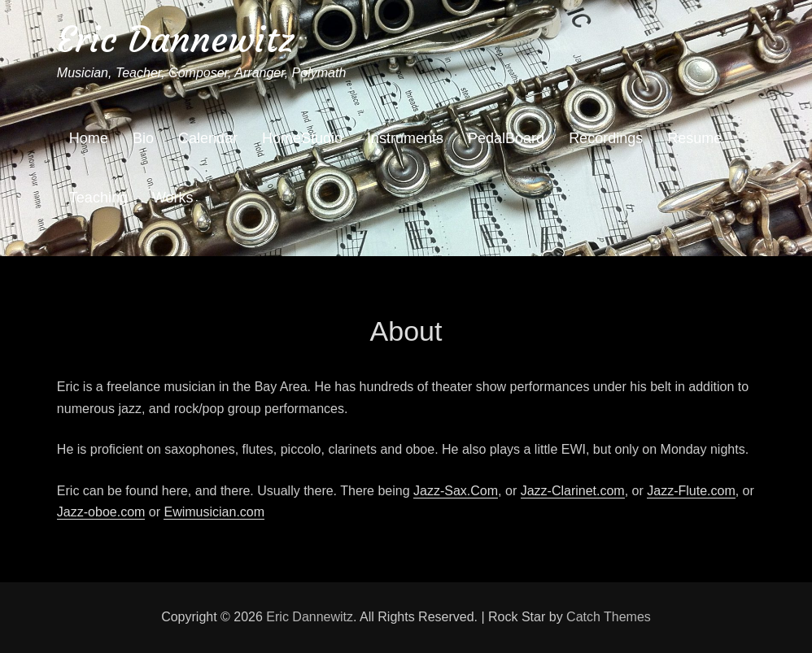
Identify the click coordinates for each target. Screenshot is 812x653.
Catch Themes (609, 617)
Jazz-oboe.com (101, 512)
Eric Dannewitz (175, 39)
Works (173, 198)
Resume (694, 138)
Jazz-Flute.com (691, 491)
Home (89, 138)
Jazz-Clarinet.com (573, 491)
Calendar (208, 138)
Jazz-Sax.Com (456, 491)
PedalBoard (506, 138)
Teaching (98, 198)
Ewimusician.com (214, 512)
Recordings (606, 138)
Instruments (405, 138)
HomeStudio (302, 138)
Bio (143, 138)
